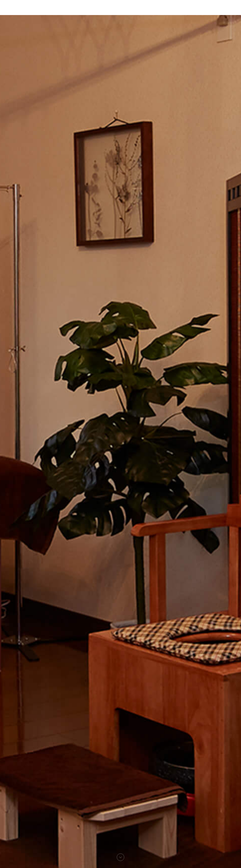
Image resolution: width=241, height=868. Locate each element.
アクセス (137, 11)
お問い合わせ (159, 11)
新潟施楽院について (88, 11)
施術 (122, 11)
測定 (112, 11)
